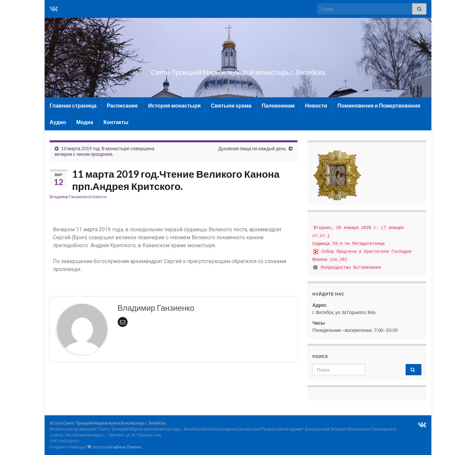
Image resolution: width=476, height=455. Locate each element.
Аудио (58, 122)
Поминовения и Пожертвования (379, 105)
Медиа (85, 122)
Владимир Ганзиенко (69, 197)
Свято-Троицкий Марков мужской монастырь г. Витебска (238, 71)
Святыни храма (231, 105)
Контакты (116, 122)
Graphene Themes (125, 447)
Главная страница (73, 105)
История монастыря (174, 105)
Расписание (122, 105)
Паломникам (278, 105)
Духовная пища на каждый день (252, 148)
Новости (316, 105)
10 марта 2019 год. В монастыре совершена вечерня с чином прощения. (104, 151)
